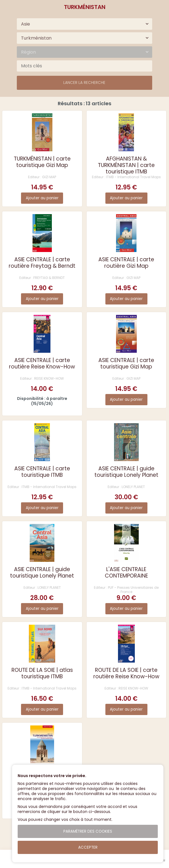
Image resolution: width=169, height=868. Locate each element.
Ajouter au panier (42, 198)
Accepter (88, 847)
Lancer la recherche (84, 83)
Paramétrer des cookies (88, 831)
